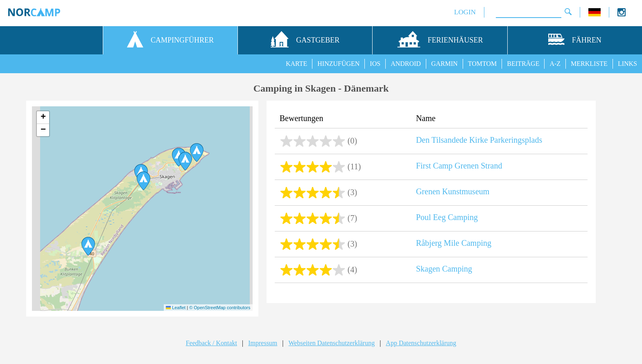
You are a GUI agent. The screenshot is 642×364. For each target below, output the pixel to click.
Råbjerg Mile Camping (454, 243)
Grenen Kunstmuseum (453, 191)
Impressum (263, 343)
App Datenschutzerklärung (421, 343)
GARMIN (444, 64)
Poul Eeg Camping (447, 217)
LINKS (627, 64)
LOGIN (465, 12)
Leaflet (176, 308)
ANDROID (406, 64)
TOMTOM (483, 64)
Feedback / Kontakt (211, 343)
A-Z (555, 64)
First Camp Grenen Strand (459, 166)
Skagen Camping (444, 269)
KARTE (296, 64)
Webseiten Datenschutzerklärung (332, 343)
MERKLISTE (589, 64)
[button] (144, 181)
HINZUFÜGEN (338, 64)
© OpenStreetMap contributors (220, 308)
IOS (375, 64)
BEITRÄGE (523, 64)
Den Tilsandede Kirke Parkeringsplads (479, 140)
